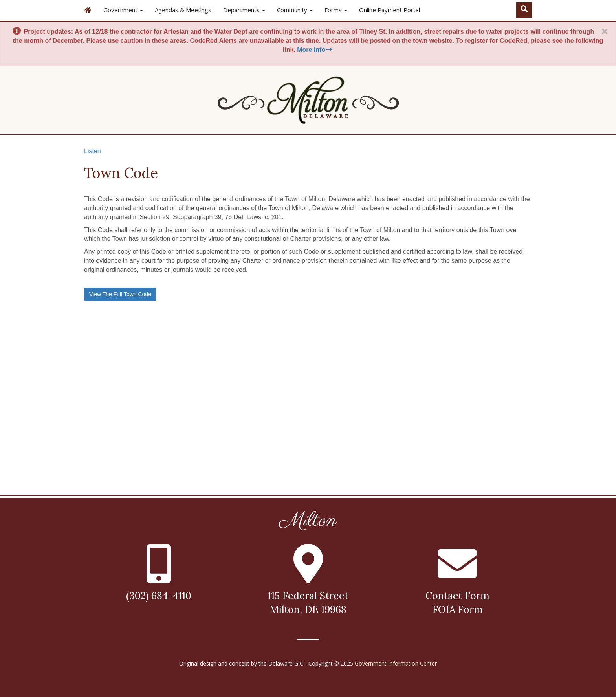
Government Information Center (396, 663)
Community (295, 10)
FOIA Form (457, 609)
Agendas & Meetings (183, 10)
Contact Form (457, 596)
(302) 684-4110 (159, 596)
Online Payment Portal (390, 10)
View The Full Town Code (120, 294)
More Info (315, 50)
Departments (244, 10)
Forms (336, 10)
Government (123, 10)
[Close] (605, 32)
